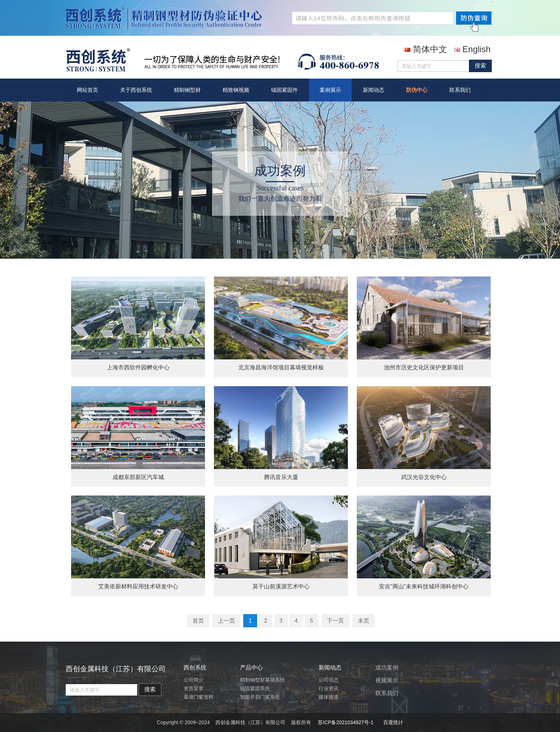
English (472, 49)
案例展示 (330, 90)
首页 (198, 621)
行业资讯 (329, 689)
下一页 (335, 621)
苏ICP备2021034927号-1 (346, 722)
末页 (364, 621)
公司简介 (194, 680)
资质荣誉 (194, 689)
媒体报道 (329, 697)
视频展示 (387, 680)
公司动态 (329, 680)
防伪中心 (417, 90)
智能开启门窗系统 (260, 697)
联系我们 (460, 90)
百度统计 (393, 722)
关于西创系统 (136, 90)
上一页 (226, 621)
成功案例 (387, 668)
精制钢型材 (187, 90)
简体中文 (426, 49)
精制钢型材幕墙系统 (262, 680)
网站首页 (87, 90)
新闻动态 (374, 90)
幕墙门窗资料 (199, 697)
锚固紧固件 (284, 90)
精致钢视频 (236, 90)
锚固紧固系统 (255, 689)
